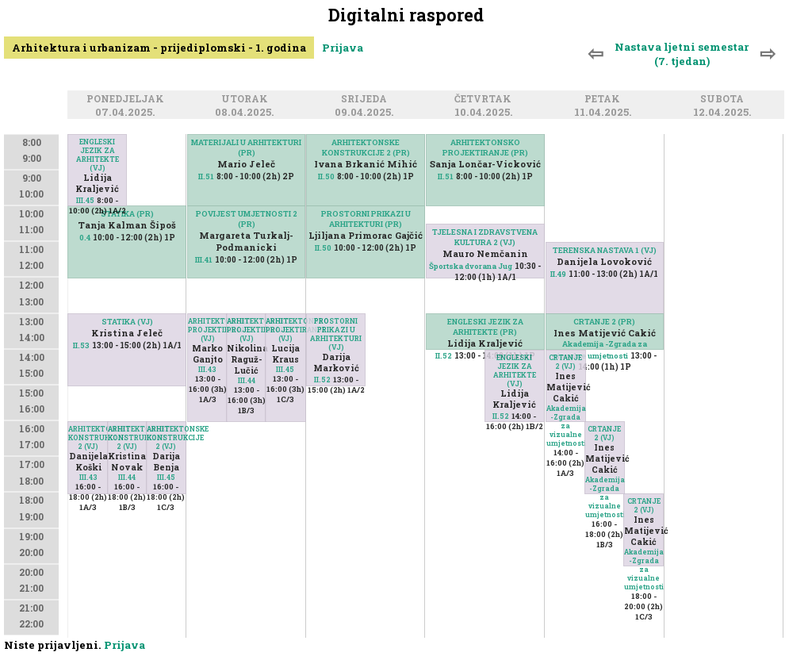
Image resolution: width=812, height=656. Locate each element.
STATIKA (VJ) (127, 322)
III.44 (127, 477)
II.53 (81, 345)
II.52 (322, 380)
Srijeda (366, 100)
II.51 (206, 176)
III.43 (88, 477)
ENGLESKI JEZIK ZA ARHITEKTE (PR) (485, 327)
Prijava (343, 48)
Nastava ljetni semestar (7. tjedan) (682, 54)
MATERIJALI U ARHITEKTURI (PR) (246, 148)
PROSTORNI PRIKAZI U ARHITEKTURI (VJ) (336, 334)
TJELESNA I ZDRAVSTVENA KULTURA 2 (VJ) (485, 237)
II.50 (326, 176)
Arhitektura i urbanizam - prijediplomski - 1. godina (159, 48)
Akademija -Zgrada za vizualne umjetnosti (566, 426)
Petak (605, 100)
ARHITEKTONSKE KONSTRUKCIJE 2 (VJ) (88, 437)
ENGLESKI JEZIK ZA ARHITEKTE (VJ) (98, 155)
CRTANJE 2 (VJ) (565, 362)
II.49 (558, 274)
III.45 (85, 200)
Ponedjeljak (128, 100)
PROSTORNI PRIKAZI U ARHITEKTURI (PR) (366, 219)
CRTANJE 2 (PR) (604, 322)
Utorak (247, 100)
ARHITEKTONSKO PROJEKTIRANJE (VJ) (207, 330)
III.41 (204, 260)
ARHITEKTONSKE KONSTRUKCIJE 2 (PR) (366, 148)
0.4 (85, 238)
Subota (724, 100)
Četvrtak (485, 100)
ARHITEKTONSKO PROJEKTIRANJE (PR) (485, 148)
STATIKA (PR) (127, 214)
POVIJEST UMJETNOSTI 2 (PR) (247, 219)
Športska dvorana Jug (471, 266)
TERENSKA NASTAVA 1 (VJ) (605, 250)
